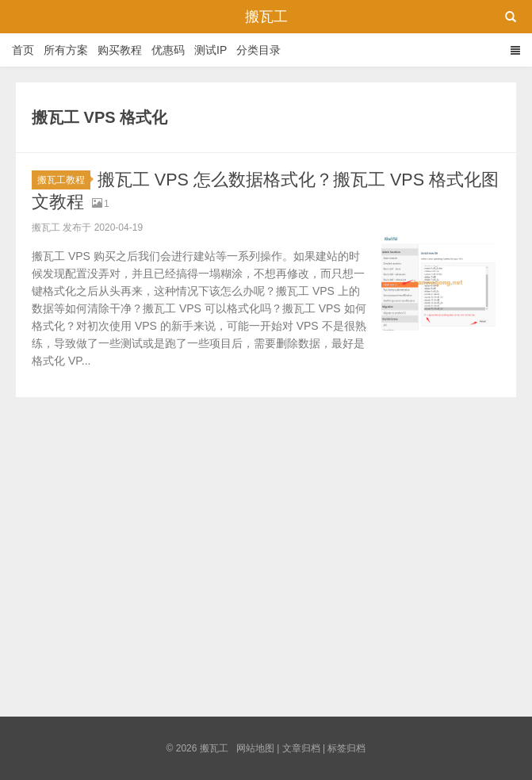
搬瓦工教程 (64, 180)
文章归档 (301, 748)
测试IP (211, 50)
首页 (23, 50)
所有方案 (66, 50)
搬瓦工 (266, 17)
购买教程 (120, 50)
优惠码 (168, 50)
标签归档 (346, 748)
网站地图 (255, 748)
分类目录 (258, 50)
